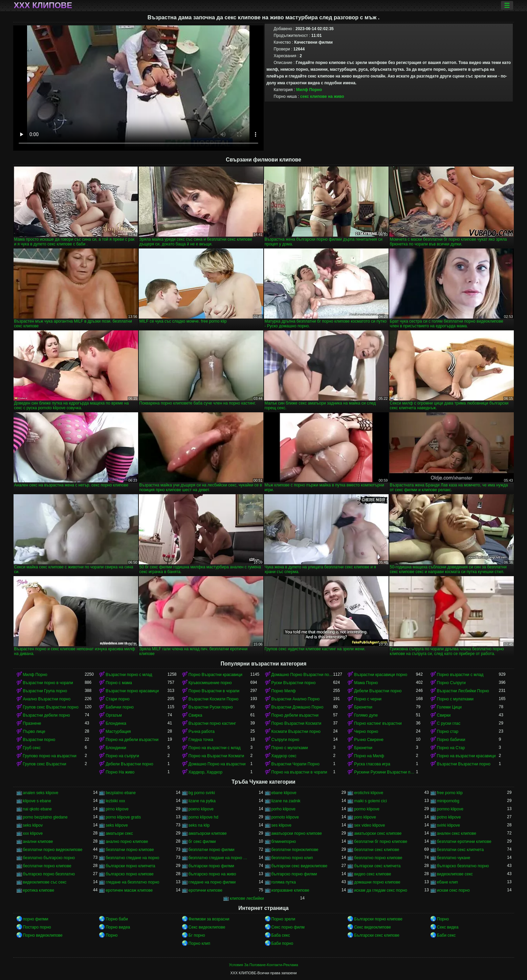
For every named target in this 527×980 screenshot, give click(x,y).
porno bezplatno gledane (45, 817)
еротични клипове (205, 890)
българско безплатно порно (463, 866)
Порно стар (448, 732)
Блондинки (116, 748)
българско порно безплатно (49, 874)
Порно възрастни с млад (460, 675)
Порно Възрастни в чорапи (214, 691)
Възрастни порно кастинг (212, 723)
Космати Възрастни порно (296, 732)
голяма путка (284, 882)
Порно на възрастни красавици (466, 756)
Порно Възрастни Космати (297, 723)
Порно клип (199, 943)
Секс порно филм (288, 927)
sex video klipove (369, 825)
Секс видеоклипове (207, 927)
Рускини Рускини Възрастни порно (385, 772)
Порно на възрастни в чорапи (299, 772)
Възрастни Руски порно (211, 707)
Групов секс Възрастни (45, 764)
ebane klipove (284, 793)
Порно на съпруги (122, 756)
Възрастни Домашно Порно (298, 707)
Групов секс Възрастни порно (51, 707)
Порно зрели (283, 919)
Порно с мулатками (455, 699)
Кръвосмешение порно (210, 683)
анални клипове (38, 842)
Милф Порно (309, 90)
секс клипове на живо (322, 96)
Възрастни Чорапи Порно (295, 764)
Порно (443, 919)
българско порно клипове (130, 874)
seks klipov (33, 825)
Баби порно (282, 943)
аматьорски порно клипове (297, 833)
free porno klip (450, 793)
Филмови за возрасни (209, 919)
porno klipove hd (203, 817)
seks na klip (199, 825)
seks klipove (117, 825)
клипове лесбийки (247, 898)
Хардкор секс (284, 756)
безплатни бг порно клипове (381, 842)
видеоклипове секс (455, 874)
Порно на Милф (369, 756)
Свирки (444, 715)
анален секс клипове (457, 833)
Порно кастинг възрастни (378, 723)
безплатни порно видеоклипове (53, 850)
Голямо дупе (366, 715)
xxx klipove (33, 833)
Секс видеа (448, 927)
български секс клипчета (377, 866)
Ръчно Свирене (369, 740)
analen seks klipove (41, 793)
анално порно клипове (127, 842)
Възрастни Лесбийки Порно (463, 691)
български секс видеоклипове (300, 866)
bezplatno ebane (121, 793)
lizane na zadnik (286, 801)
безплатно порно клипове (378, 858)
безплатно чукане (454, 858)
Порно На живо (120, 772)
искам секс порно (453, 890)
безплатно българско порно (49, 858)
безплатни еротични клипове (464, 842)
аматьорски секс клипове (378, 833)
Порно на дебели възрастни (132, 740)
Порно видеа (118, 927)
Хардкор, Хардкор (205, 772)
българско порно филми (294, 874)
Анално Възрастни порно (47, 699)
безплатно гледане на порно (132, 858)
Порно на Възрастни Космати (216, 756)
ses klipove (281, 825)
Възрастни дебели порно (47, 715)
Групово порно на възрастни (50, 756)
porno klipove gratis (123, 817)
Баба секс (281, 935)
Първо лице (34, 732)
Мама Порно (366, 683)
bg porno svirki (202, 793)
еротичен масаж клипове (129, 890)
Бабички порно (120, 707)
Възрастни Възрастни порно (464, 764)
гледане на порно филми (212, 882)
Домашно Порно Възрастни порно (302, 675)
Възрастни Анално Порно (296, 699)
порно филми (36, 919)
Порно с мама (119, 683)
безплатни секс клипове (377, 850)
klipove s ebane (37, 801)
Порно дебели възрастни (295, 715)
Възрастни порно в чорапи (48, 683)
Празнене (32, 723)
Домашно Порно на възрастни (217, 764)
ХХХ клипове (43, 5)
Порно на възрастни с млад (215, 748)
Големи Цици (449, 707)
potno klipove (449, 817)
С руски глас (449, 723)
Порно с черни (368, 699)
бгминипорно (284, 842)
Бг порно (197, 935)
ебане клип (447, 882)
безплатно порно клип (292, 858)
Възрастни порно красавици (132, 691)
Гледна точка (201, 740)
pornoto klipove (285, 817)
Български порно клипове (378, 919)
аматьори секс (119, 833)
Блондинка (116, 723)
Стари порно (118, 699)
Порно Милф (284, 691)
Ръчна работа (202, 732)
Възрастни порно (39, 740)
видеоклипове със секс (45, 882)
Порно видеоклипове (43, 935)
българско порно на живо (212, 874)
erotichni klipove (369, 793)
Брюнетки (363, 707)
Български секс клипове (377, 935)
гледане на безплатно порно (132, 882)
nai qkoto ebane (37, 809)
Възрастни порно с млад (129, 675)
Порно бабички (451, 740)
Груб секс (32, 748)
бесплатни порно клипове (47, 866)
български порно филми (211, 866)
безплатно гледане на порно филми (219, 858)
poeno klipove (201, 809)
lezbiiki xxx (115, 801)
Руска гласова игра (372, 764)
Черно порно (366, 732)
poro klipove (365, 817)
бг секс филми (202, 842)
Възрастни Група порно (45, 691)
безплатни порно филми (212, 850)
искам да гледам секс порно (381, 890)
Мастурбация (118, 732)
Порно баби (117, 919)
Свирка (195, 715)
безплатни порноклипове (295, 850)
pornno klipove (450, 809)
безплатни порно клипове (130, 850)
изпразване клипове (290, 890)
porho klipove (283, 809)
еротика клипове (39, 890)
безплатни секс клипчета (460, 850)
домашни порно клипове (377, 882)
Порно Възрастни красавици (215, 675)
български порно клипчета (130, 866)
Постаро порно (37, 927)
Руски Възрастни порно (294, 683)
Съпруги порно (286, 740)
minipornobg (448, 801)
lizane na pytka (202, 801)
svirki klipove (448, 825)
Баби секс (446, 935)
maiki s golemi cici (370, 801)
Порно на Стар (451, 748)
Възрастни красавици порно (381, 675)
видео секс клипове (372, 874)
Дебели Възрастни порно (378, 691)
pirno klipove (117, 809)
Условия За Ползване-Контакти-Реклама (264, 965)
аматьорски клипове (208, 833)
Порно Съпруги (451, 683)
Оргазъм (114, 715)
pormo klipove (367, 809)
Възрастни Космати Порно (214, 699)
